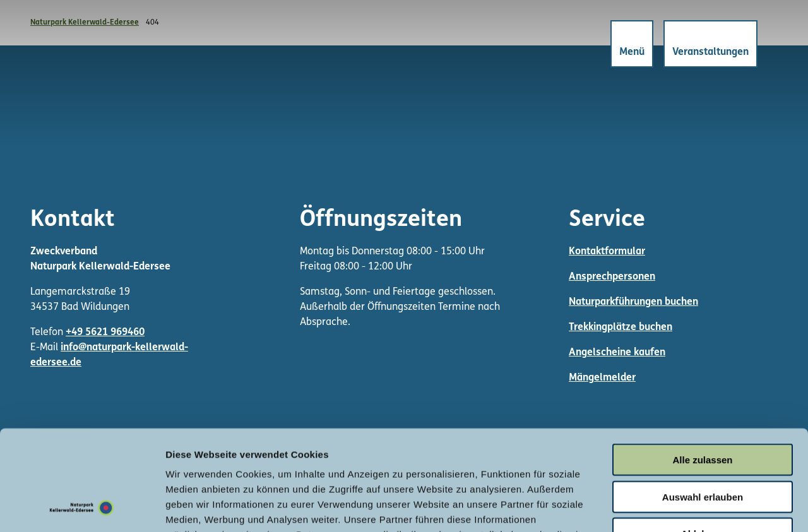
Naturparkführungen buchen (633, 302)
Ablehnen (703, 440)
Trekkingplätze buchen (621, 328)
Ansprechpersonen (612, 277)
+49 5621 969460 (105, 333)
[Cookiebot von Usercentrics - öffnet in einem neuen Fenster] (82, 507)
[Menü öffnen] (632, 44)
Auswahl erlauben (703, 403)
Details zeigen (671, 507)
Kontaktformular (607, 252)
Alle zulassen (702, 366)
